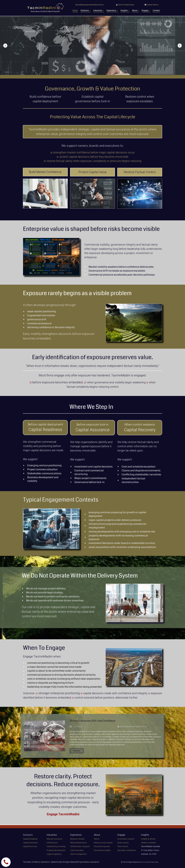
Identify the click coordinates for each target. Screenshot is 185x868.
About (136, 10)
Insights (125, 10)
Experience (112, 10)
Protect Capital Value (93, 172)
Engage (146, 10)
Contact (156, 10)
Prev (7, 46)
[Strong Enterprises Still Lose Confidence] (45, 736)
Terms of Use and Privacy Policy (149, 862)
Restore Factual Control (140, 172)
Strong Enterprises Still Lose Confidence (98, 721)
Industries (99, 10)
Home (75, 10)
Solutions (86, 10)
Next (178, 46)
